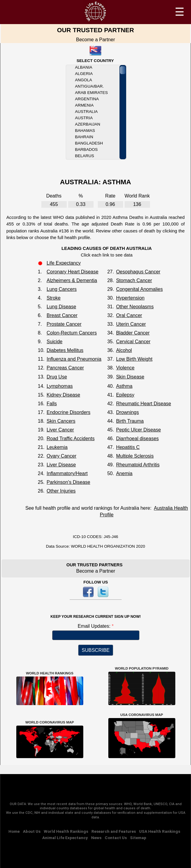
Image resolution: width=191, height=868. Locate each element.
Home (14, 831)
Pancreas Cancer (65, 368)
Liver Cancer (60, 430)
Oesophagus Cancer (138, 272)
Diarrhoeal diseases (137, 439)
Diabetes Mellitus (65, 350)
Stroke (53, 298)
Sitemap (138, 838)
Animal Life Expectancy (65, 838)
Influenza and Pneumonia (74, 359)
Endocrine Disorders (68, 412)
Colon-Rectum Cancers (72, 333)
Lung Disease (61, 307)
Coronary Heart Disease (72, 272)
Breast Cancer (62, 315)
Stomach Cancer (134, 280)
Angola (84, 80)
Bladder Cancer (133, 333)
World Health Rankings (66, 831)
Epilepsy (125, 395)
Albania (84, 67)
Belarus (85, 156)
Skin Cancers (61, 421)
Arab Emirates (92, 93)
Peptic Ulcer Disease (139, 430)
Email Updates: (95, 626)
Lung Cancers (62, 289)
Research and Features (114, 831)
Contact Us (116, 838)
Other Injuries (61, 491)
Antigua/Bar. (89, 86)
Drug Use (57, 377)
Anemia (124, 473)
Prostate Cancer (64, 324)
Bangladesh (89, 143)
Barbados (86, 149)
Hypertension (130, 298)
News (96, 838)
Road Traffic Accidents (70, 439)
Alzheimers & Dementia (72, 280)
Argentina (87, 99)
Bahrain (84, 137)
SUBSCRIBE (96, 650)
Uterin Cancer (131, 324)
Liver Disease (61, 465)
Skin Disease (130, 377)
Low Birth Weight (134, 359)
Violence (125, 368)
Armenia (84, 105)
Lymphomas (60, 386)
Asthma (124, 386)
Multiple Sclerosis (135, 456)
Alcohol (124, 350)
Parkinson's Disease (68, 482)
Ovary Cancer (61, 456)
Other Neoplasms (135, 307)
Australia (86, 112)
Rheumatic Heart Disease (144, 404)
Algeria (84, 74)
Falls (52, 404)
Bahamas (85, 131)
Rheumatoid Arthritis (138, 465)
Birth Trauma (130, 421)
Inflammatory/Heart (67, 473)
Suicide (54, 342)
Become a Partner (96, 40)
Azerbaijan (88, 124)
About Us (32, 831)
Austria (84, 118)
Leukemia (57, 447)
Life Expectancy (64, 263)
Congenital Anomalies (140, 289)
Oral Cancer (129, 315)
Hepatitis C (128, 447)
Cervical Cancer (133, 342)
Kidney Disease (63, 395)
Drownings (128, 412)
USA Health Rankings (160, 831)
